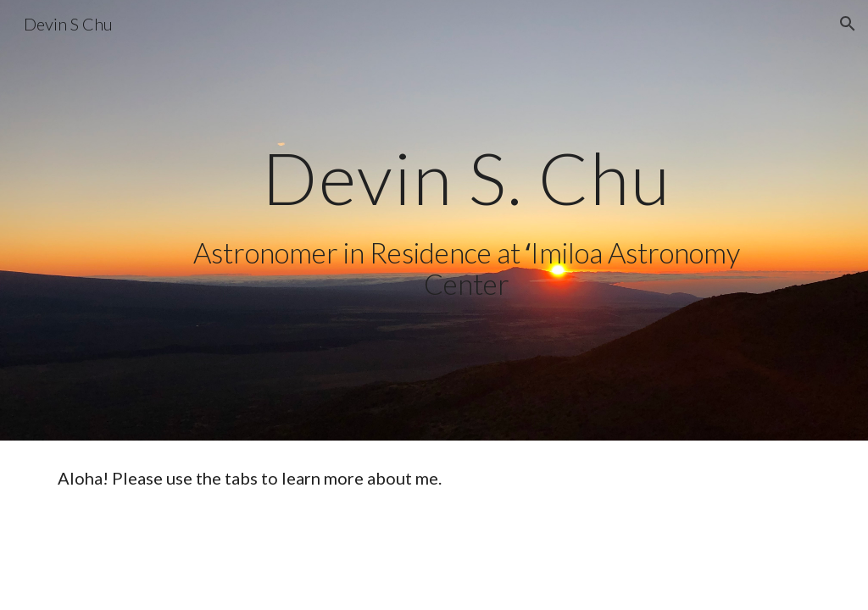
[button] (848, 24)
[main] (467, 177)
